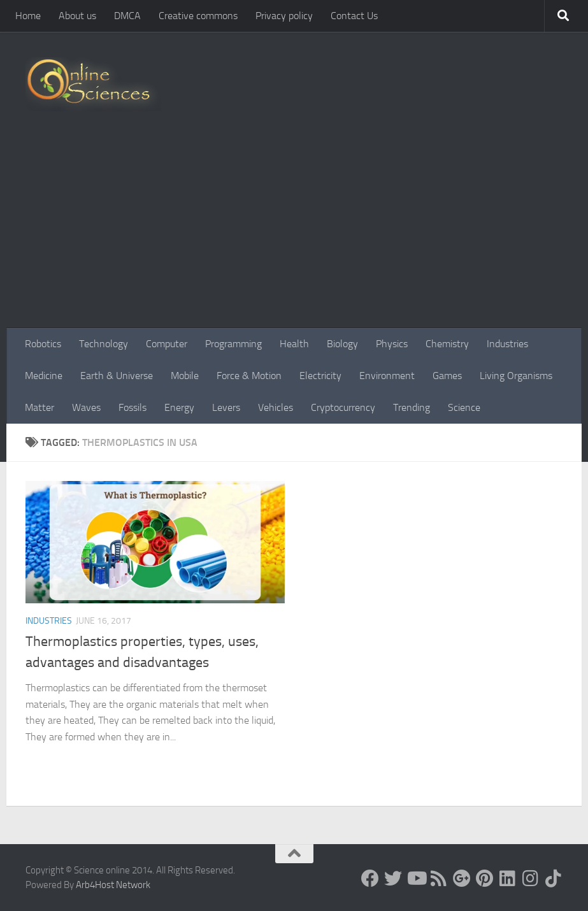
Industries (507, 344)
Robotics (43, 344)
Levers (226, 407)
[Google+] (462, 879)
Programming (233, 344)
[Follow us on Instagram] (531, 879)
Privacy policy (284, 16)
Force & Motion (249, 376)
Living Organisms (516, 376)
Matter (39, 407)
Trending (412, 407)
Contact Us (354, 16)
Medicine (44, 376)
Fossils (133, 407)
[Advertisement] (294, 233)
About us (77, 16)
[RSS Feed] (439, 879)
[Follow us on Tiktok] (554, 879)
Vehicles (276, 407)
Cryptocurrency (343, 407)
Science (464, 407)
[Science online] (370, 879)
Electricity (320, 376)
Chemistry (447, 344)
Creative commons (198, 16)
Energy (179, 407)
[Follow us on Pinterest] (485, 879)
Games (447, 376)
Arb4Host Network (113, 885)
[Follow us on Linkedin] (508, 879)
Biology (342, 344)
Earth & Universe (117, 376)
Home (28, 16)
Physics (392, 344)
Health (294, 344)
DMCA (127, 16)
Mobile (185, 376)
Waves (86, 407)
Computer (167, 344)
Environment (387, 376)
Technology (104, 344)
